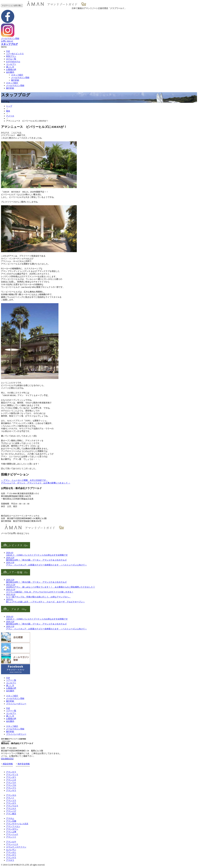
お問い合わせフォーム (11, 538)
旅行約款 (15, 80)
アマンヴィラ (12, 775)
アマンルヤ (11, 842)
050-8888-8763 (7, 759)
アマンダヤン (12, 829)
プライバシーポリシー (16, 704)
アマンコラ (11, 800)
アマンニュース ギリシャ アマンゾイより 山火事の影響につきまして (36, 483)
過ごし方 (10, 67)
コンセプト (11, 64)
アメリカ (10, 116)
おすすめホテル (13, 62)
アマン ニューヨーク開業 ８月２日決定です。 (24, 480)
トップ (9, 106)
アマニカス (11, 808)
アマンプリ (11, 788)
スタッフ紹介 (17, 75)
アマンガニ (11, 852)
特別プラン (11, 56)
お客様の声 (11, 70)
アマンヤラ (11, 858)
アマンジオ (11, 780)
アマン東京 (11, 814)
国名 (8, 111)
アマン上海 (11, 832)
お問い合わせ (7, 41)
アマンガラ (11, 803)
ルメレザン (11, 850)
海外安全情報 (24, 764)
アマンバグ (11, 811)
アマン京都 (11, 821)
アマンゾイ (11, 837)
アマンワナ (11, 783)
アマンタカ (11, 795)
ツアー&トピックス (15, 54)
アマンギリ (11, 855)
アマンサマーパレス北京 (17, 824)
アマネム (10, 818)
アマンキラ (11, 772)
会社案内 (10, 72)
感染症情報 (8, 764)
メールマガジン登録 (10, 38)
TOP (8, 51)
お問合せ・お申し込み (11, 511)
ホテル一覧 (11, 59)
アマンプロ (11, 785)
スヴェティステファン (16, 847)
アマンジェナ (12, 834)
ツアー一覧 (11, 680)
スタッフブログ (9, 44)
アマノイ (10, 798)
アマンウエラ (12, 806)
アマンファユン (13, 826)
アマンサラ (11, 790)
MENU (4, 47)
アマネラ (10, 860)
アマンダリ (11, 777)
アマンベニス (12, 844)
